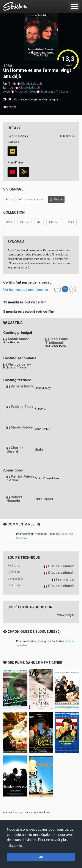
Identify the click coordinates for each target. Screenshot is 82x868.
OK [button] (41, 857)
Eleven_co (18, 813)
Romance (20, 99)
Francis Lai (65, 579)
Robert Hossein (14, 499)
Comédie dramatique (44, 99)
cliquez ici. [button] (16, 846)
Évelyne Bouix (22, 407)
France (10, 107)
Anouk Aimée (24, 92)
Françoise (40, 409)
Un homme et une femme (26, 290)
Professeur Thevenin (16, 368)
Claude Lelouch (32, 84)
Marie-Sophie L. (20, 429)
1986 (8, 66)
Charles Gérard (15, 450)
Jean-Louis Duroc (56, 346)
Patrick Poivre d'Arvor (20, 478)
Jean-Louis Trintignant (55, 92)
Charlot (39, 450)
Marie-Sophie (42, 429)
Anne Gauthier (12, 342)
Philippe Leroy (19, 364)
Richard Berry (22, 386)
